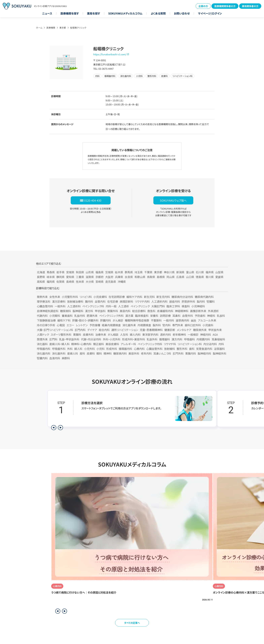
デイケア (92, 330)
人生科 (124, 334)
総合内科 (104, 330)
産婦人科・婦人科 (59, 344)
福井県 (210, 272)
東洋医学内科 (150, 334)
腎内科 (167, 325)
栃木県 (119, 272)
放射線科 (170, 349)
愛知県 (70, 277)
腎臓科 (211, 301)
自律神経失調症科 (48, 311)
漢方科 (89, 311)
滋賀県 (90, 277)
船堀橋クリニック (78, 28)
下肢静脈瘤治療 (46, 320)
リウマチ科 (170, 344)
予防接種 (95, 325)
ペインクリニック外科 (111, 316)
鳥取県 (151, 277)
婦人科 (78, 349)
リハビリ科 (86, 297)
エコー (70, 325)
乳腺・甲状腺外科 (69, 339)
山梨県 (219, 272)
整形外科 (182, 349)
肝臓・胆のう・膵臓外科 (85, 320)
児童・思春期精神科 (151, 330)
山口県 (190, 277)
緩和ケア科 (64, 320)
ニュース (47, 13)
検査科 (186, 306)
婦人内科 (135, 334)
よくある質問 (158, 13)
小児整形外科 (70, 297)
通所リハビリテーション (125, 330)
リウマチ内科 (142, 301)
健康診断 (170, 330)
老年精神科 (179, 334)
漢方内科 (177, 339)
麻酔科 (66, 358)
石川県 (200, 272)
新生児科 (149, 297)
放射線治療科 (75, 301)
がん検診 (118, 320)
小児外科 (89, 349)
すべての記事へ (132, 623)
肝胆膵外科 (188, 301)
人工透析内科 (159, 301)
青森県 (51, 272)
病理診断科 (126, 301)
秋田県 (80, 272)
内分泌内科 (210, 344)
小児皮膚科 (100, 297)
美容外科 (134, 353)
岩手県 (60, 272)
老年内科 (146, 353)
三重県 (80, 277)
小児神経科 (198, 306)
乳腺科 (221, 316)
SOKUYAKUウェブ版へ (173, 200)
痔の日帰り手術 (46, 325)
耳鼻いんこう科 (162, 353)
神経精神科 (182, 311)
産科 (82, 353)
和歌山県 (140, 277)
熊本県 (80, 282)
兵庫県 (119, 277)
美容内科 (125, 311)
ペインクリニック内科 (150, 344)
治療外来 (101, 334)
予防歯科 (200, 316)
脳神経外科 (220, 353)
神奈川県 (169, 272)
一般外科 (60, 306)
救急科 (151, 311)
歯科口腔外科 (193, 325)
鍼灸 (194, 320)
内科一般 (111, 306)
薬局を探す (94, 13)
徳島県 (200, 277)
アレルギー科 (128, 344)
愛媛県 (219, 277)
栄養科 (154, 316)
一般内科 (169, 320)
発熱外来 (42, 297)
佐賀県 (60, 282)
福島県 (100, 272)
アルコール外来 (207, 320)
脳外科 (157, 325)
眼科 (99, 353)
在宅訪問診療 (117, 297)
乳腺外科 (152, 339)
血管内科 (100, 301)
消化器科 (42, 344)
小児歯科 (208, 325)
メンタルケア (184, 330)
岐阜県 (51, 277)
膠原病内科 (183, 320)
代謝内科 (42, 316)
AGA (215, 334)
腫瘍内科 (175, 301)
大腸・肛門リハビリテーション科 (55, 330)
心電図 (61, 325)
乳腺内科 (80, 316)
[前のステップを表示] (54, 428)
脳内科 (201, 301)
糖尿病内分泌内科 (182, 297)
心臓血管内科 (45, 306)
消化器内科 (44, 353)
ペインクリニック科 (93, 306)
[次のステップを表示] (60, 428)
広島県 (180, 277)
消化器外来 (129, 325)
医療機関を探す (70, 13)
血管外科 (188, 316)
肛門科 (53, 339)
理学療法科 (44, 301)
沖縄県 (122, 282)
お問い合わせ (182, 13)
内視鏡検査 (144, 325)
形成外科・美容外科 (134, 339)
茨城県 (109, 272)
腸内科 (89, 301)
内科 (221, 344)
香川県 (210, 277)
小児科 (101, 349)
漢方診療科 (59, 301)
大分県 (90, 282)
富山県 (190, 272)
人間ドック (43, 334)
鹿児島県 (111, 282)
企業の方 (203, 6)
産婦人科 (73, 353)
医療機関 (51, 28)
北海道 (41, 272)
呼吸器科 (189, 339)
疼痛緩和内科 (165, 311)
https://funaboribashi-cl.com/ (110, 54)
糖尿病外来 (200, 330)
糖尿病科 (65, 311)
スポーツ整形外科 (61, 334)
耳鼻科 (176, 316)
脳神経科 (78, 311)
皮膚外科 (88, 334)
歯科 (192, 349)
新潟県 (180, 272)
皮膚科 (91, 353)
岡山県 (171, 277)
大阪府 (109, 277)
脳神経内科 (204, 353)
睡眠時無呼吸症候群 (137, 320)
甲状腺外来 (215, 330)
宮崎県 (100, 282)
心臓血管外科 (154, 349)
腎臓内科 (42, 358)
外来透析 (213, 311)
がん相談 (113, 334)
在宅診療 (113, 301)
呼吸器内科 (44, 349)
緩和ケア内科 (134, 297)
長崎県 (70, 282)
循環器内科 (125, 349)
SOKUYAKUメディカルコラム (125, 13)
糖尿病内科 (120, 353)
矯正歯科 (98, 344)
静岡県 (60, 277)
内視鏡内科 (203, 339)
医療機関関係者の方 (225, 6)
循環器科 (164, 339)
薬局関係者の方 (250, 6)
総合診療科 (139, 311)
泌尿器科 (219, 349)
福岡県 (51, 282)
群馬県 (129, 272)
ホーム (39, 28)
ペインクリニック (140, 306)
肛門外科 (178, 353)
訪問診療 (165, 316)
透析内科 (166, 334)
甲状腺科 (100, 311)
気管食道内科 (204, 349)
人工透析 (124, 306)
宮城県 (70, 272)
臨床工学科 (173, 306)
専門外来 (178, 325)
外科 (70, 349)
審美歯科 (67, 316)
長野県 (41, 277)
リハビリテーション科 (190, 344)
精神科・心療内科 (81, 344)
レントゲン (82, 325)
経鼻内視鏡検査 (111, 325)
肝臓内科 (106, 320)
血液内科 (55, 358)
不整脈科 (156, 320)
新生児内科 (163, 297)
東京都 (63, 28)
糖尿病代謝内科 (204, 297)
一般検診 (193, 334)
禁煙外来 (42, 339)
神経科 (211, 316)
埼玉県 (139, 272)
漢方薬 (129, 316)
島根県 (161, 277)
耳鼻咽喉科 (218, 339)
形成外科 (112, 349)
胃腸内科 (191, 353)
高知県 (41, 282)
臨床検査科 (142, 316)
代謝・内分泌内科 (91, 339)
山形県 (90, 272)
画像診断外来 (198, 311)
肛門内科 (80, 330)
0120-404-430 (93, 200)
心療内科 (139, 349)
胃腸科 (77, 334)
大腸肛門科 (158, 306)
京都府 (100, 277)
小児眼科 (55, 316)
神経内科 (206, 334)
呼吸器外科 (59, 349)
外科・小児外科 (112, 339)
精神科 (108, 353)
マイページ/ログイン (210, 13)
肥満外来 (92, 316)
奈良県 (129, 277)
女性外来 (55, 297)
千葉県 (148, 272)
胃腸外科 (113, 311)
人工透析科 (74, 306)
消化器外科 (59, 353)
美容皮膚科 (112, 344)
